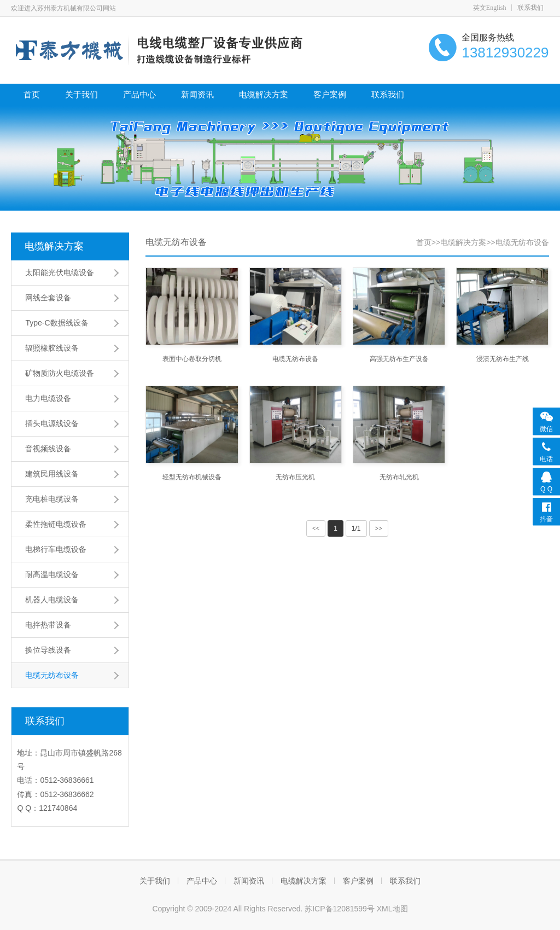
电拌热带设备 (48, 625)
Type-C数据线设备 (57, 323)
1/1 (356, 528)
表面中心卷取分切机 (192, 359)
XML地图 (392, 909)
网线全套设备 (48, 298)
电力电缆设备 (48, 398)
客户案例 (330, 94)
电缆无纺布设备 (52, 675)
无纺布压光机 (295, 477)
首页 (32, 94)
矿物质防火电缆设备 (60, 373)
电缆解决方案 (264, 94)
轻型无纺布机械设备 (192, 477)
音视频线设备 (48, 449)
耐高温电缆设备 (52, 574)
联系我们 (530, 8)
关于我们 (81, 94)
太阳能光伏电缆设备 (60, 272)
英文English (490, 8)
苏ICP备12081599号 (341, 909)
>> (379, 528)
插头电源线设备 (52, 423)
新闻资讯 (197, 94)
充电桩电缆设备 (52, 499)
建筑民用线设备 (52, 474)
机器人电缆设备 (52, 600)
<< (316, 528)
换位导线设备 (48, 650)
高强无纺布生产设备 (399, 359)
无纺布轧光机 (399, 477)
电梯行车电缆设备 (56, 549)
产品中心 (139, 94)
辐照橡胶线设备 (52, 348)
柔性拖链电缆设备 (56, 524)
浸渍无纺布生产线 (503, 359)
